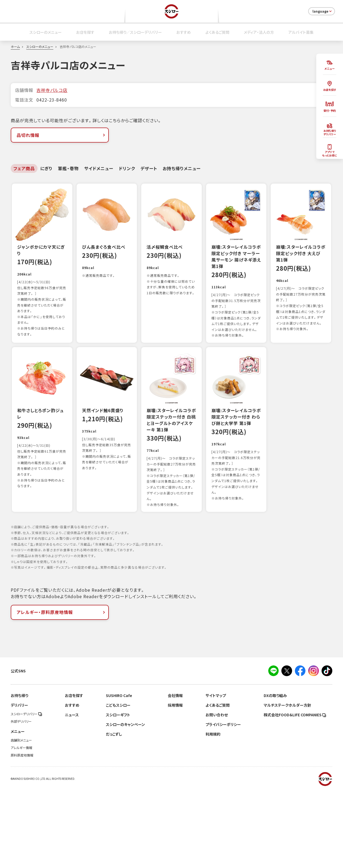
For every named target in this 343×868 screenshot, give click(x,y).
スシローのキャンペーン (125, 802)
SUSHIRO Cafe (119, 773)
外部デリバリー (21, 799)
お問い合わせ (217, 793)
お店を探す (85, 32)
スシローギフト (118, 793)
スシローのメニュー (46, 32)
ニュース (72, 793)
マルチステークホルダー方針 (287, 783)
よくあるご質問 (217, 32)
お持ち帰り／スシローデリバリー (135, 32)
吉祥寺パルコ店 (52, 90)
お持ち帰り (19, 773)
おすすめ (184, 32)
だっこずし (114, 812)
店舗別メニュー (21, 818)
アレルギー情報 (21, 826)
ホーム (15, 47)
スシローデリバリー (26, 792)
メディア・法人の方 (259, 32)
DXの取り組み (275, 773)
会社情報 (175, 773)
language (323, 11)
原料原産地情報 (22, 833)
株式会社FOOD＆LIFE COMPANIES (295, 793)
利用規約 (213, 812)
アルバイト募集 (301, 32)
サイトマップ (216, 773)
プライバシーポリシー (223, 802)
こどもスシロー (118, 783)
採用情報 (175, 783)
